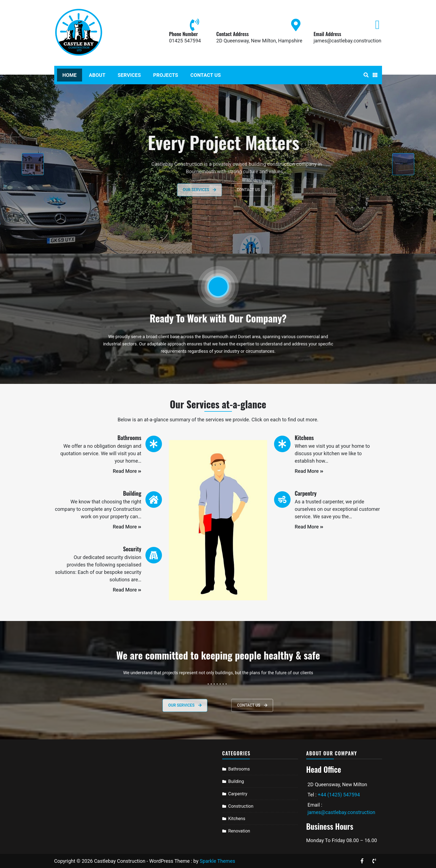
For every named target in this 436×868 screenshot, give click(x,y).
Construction (241, 806)
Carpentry (238, 794)
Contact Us (205, 75)
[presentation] (33, 164)
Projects (166, 75)
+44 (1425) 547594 (339, 795)
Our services (157, 705)
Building (236, 781)
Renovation (239, 831)
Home (70, 75)
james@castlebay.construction (347, 41)
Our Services (214, 190)
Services (129, 75)
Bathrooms (239, 769)
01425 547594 (185, 41)
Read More (127, 471)
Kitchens (237, 819)
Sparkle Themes (217, 861)
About (97, 75)
